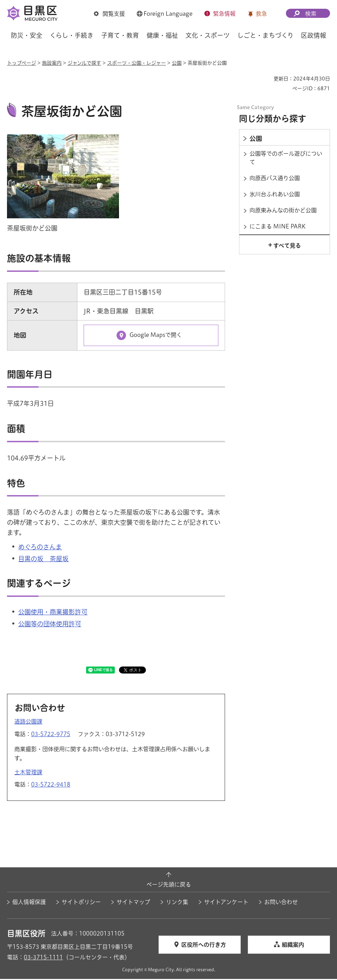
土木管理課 (28, 773)
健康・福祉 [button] (162, 35)
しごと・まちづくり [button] (265, 35)
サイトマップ (133, 903)
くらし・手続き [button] (72, 35)
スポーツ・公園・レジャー (136, 63)
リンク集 (177, 903)
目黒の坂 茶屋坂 (43, 560)
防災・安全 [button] (27, 35)
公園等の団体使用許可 (50, 625)
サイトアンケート (226, 903)
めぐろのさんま (40, 548)
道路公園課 (28, 722)
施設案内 (52, 63)
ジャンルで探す (84, 63)
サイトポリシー (81, 903)
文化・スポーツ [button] (208, 35)
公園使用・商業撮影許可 (53, 613)
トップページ (22, 63)
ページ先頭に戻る (169, 885)
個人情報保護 (29, 903)
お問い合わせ (281, 903)
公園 (177, 63)
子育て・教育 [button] (120, 35)
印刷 (266, 79)
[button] (109, 14)
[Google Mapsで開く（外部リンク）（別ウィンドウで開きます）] (151, 336)
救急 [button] (261, 14)
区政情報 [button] (314, 35)
